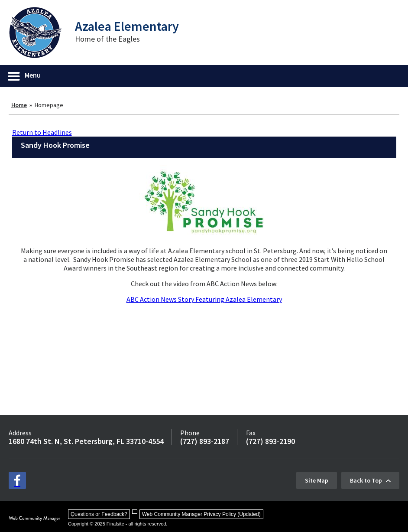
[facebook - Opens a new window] (17, 480)
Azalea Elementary (127, 26)
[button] (25, 76)
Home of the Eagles (107, 39)
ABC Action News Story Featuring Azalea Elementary (204, 299)
